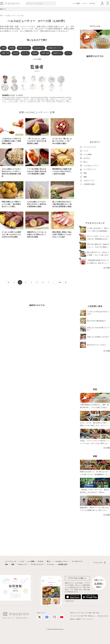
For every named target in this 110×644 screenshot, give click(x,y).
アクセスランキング (37, 564)
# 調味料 (12, 48)
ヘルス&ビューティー (61, 561)
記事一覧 (73, 613)
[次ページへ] (66, 282)
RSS (86, 616)
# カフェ (68, 53)
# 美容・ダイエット (24, 48)
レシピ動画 (76, 3)
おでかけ (41, 561)
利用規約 (78, 619)
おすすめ (92, 3)
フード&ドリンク (77, 561)
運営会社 (73, 619)
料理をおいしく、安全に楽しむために (98, 616)
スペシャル (50, 564)
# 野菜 (3, 48)
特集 (6, 564)
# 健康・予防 (5, 53)
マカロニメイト (22, 564)
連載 (13, 564)
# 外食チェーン (57, 53)
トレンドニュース (11, 561)
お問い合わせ (96, 613)
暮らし (49, 561)
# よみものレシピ (39, 48)
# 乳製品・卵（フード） (55, 48)
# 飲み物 (16, 53)
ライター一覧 (80, 613)
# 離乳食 (35, 53)
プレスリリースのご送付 (77, 616)
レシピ (22, 561)
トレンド (85, 3)
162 (60, 282)
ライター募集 (88, 613)
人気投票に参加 (62, 564)
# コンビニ (25, 53)
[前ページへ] (9, 282)
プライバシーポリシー (88, 619)
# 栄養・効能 (45, 53)
